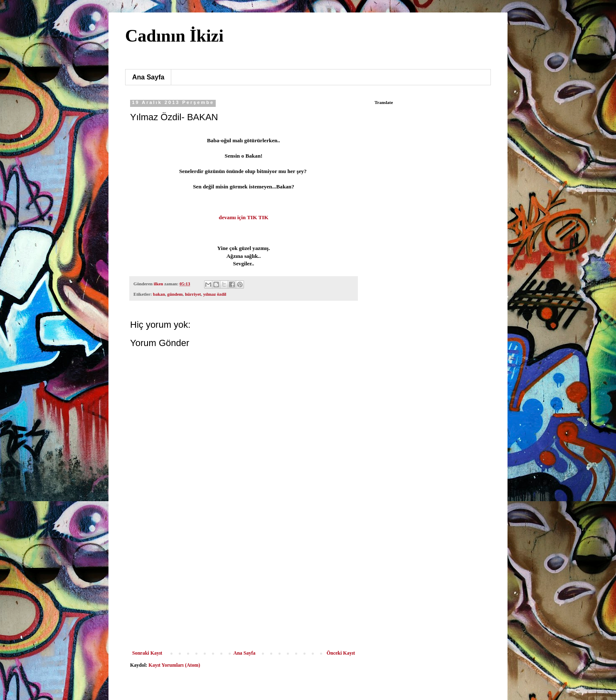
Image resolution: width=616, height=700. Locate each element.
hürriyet (193, 294)
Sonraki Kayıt (147, 653)
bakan (159, 294)
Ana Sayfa (148, 77)
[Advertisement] (244, 588)
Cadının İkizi (174, 36)
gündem (175, 294)
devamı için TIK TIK (243, 217)
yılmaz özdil (215, 294)
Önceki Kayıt (341, 653)
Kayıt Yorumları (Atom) (174, 665)
